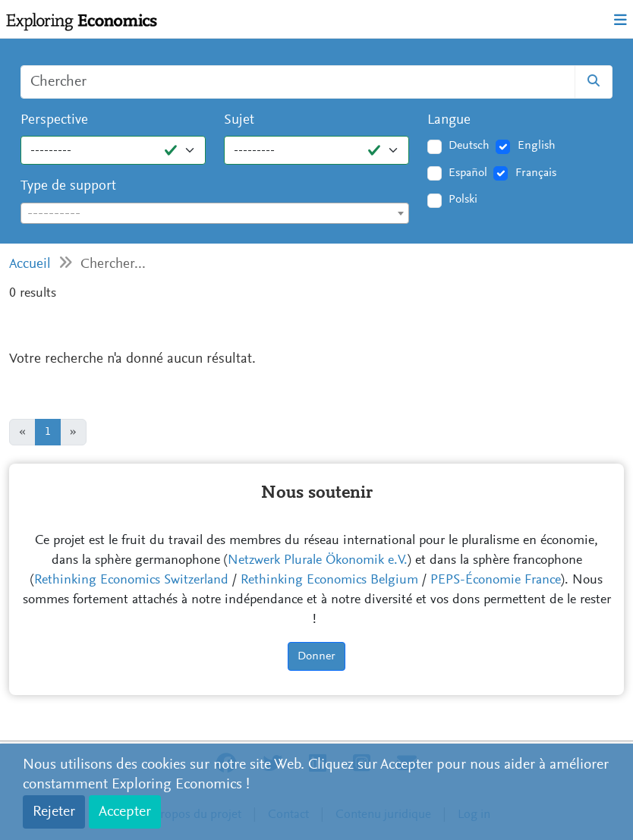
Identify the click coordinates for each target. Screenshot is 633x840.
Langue (449, 120)
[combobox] (215, 213)
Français (536, 173)
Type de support (68, 186)
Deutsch (469, 146)
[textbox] (215, 214)
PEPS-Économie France (496, 580)
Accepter (125, 812)
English (537, 146)
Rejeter (54, 812)
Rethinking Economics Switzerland (131, 580)
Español (468, 173)
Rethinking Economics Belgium (329, 580)
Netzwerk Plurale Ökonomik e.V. (318, 561)
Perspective (54, 120)
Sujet (239, 120)
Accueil (30, 264)
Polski (463, 200)
